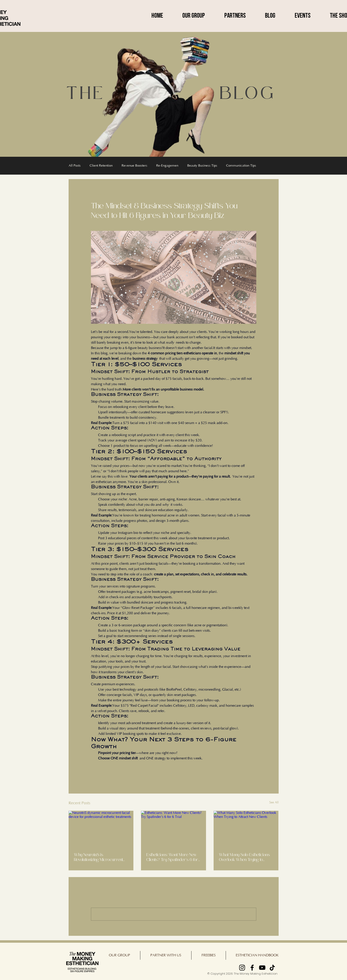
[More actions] (254, 195)
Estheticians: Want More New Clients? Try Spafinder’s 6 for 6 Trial (172, 858)
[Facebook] (252, 968)
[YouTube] (262, 968)
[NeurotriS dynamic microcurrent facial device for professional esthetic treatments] (101, 829)
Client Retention (101, 166)
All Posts (75, 166)
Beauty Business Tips (202, 166)
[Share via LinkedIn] (115, 773)
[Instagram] (242, 968)
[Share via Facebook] (93, 773)
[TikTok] (272, 968)
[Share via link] (126, 773)
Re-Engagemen (167, 166)
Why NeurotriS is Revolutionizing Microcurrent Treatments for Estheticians (98, 858)
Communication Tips (241, 166)
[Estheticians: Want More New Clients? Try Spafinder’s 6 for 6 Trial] (173, 829)
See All (274, 802)
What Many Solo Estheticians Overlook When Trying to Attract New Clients (244, 858)
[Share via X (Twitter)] (104, 773)
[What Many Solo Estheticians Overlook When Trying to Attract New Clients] (246, 829)
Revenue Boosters (134, 166)
